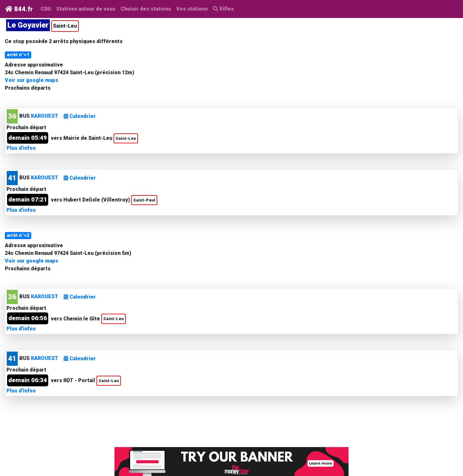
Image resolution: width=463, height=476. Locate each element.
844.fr (19, 9)
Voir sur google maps (32, 80)
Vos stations (192, 9)
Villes (223, 9)
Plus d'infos (21, 148)
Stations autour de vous (87, 8)
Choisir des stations (146, 9)
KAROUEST (45, 116)
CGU (46, 9)
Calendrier (80, 116)
